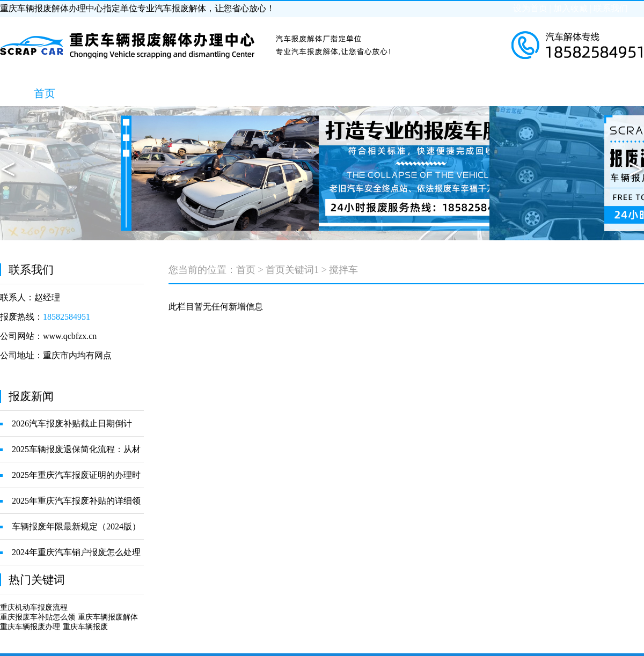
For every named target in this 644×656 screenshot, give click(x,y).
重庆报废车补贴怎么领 (38, 617)
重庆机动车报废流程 (34, 607)
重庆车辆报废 (85, 627)
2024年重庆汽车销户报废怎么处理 (76, 552)
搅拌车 (343, 270)
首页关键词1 (292, 270)
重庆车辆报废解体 (108, 617)
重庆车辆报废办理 (30, 627)
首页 (246, 270)
